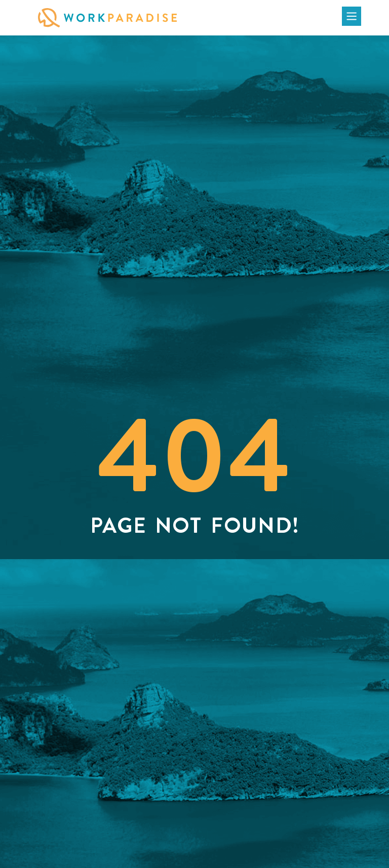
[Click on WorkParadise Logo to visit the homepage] (107, 17)
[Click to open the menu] (352, 16)
